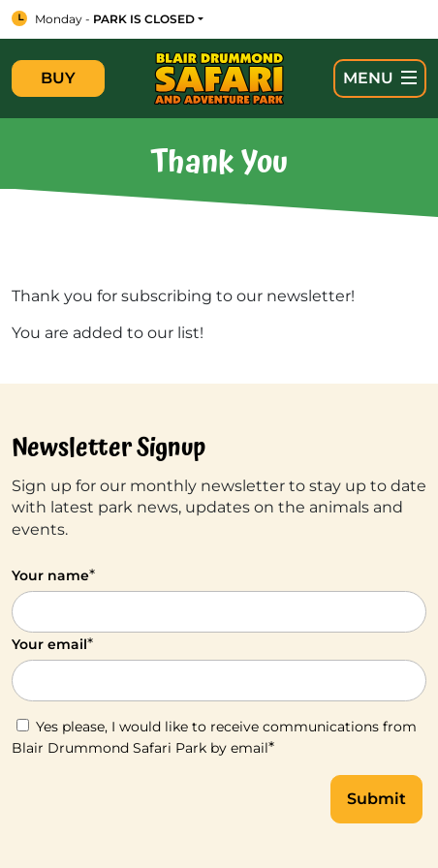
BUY (58, 78)
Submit (376, 799)
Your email (52, 644)
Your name (53, 575)
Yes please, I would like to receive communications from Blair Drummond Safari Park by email (214, 737)
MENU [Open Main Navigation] (380, 78)
